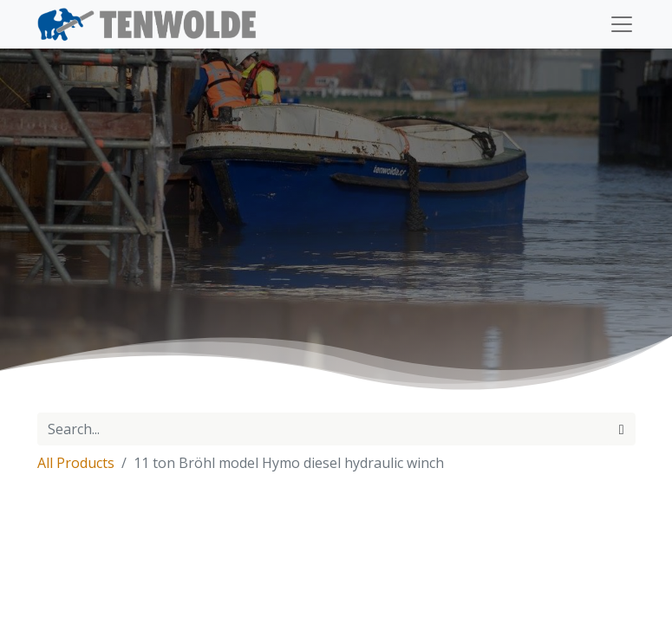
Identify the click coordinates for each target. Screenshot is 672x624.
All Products (76, 463)
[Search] (622, 429)
